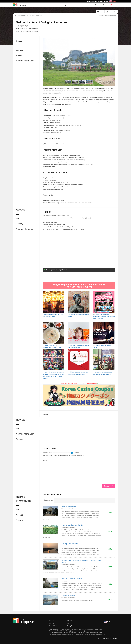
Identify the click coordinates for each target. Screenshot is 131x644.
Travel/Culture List (37, 15)
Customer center (92, 1)
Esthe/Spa (90, 5)
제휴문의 (52, 623)
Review (20, 56)
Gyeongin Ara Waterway (70, 544)
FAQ (68, 623)
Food (56, 5)
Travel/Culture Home (24, 15)
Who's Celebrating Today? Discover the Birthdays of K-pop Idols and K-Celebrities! (104, 316)
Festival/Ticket (82, 5)
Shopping (66, 5)
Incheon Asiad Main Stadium (72, 579)
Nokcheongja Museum (70, 507)
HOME (46, 5)
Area (51, 5)
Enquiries (69, 620)
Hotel (60, 5)
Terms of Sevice (53, 626)
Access (19, 50)
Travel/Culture (73, 5)
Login (106, 1)
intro (18, 219)
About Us (52, 620)
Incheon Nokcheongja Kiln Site (72, 525)
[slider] (72, 453)
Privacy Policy (71, 626)
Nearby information (25, 61)
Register (101, 1)
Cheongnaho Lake (68, 595)
